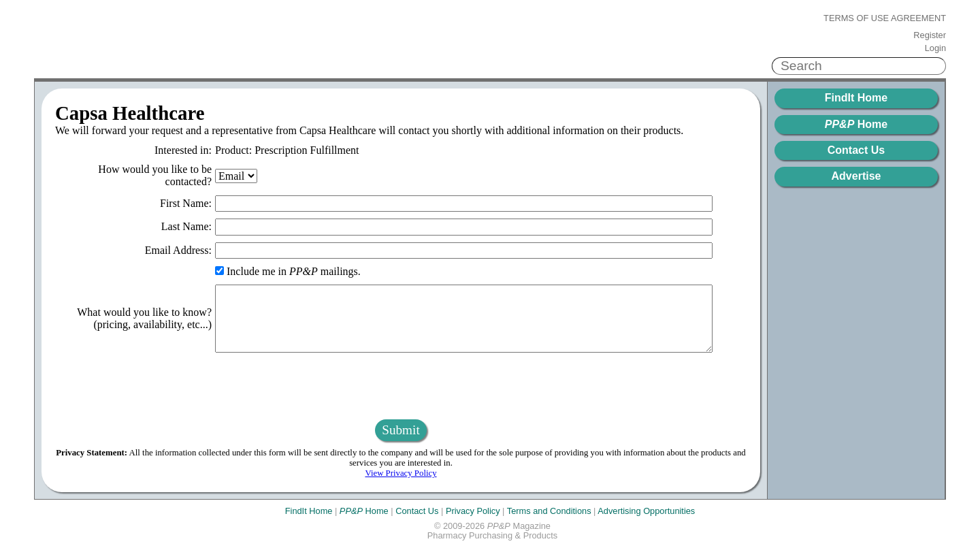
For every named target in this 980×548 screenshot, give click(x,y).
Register (930, 35)
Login (935, 48)
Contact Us (856, 150)
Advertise (856, 176)
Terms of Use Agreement (885, 18)
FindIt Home (856, 98)
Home (856, 124)
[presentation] (401, 386)
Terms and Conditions (549, 511)
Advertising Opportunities (646, 511)
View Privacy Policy (401, 473)
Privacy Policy (473, 511)
